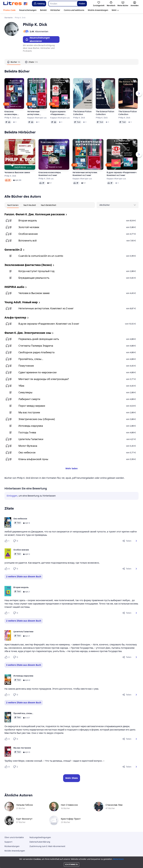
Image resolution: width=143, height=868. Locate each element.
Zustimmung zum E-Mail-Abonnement (47, 846)
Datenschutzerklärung (40, 842)
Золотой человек (29, 227)
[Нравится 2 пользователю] (8, 657)
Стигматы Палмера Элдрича (36, 346)
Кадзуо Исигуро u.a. (37, 118)
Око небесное (27, 452)
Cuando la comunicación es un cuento (41, 256)
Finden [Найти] (82, 4)
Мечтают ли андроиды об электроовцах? (44, 379)
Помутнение (26, 366)
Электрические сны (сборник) (37, 419)
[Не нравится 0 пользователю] (16, 541)
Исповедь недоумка (31, 426)
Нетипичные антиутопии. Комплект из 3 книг (37, 113)
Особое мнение (28, 234)
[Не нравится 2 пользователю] (16, 767)
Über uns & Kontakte (14, 837)
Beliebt (43, 10)
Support (8, 842)
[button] (136, 541)
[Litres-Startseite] (15, 4)
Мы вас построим (29, 412)
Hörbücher (55, 10)
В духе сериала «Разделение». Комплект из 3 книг (60, 113)
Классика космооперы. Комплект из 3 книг (14, 113)
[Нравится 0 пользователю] (8, 569)
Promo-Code (9, 10)
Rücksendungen (12, 846)
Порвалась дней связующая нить (39, 339)
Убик (21, 386)
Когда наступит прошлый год (36, 271)
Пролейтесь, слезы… (31, 359)
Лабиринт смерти (29, 399)
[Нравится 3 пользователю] (8, 695)
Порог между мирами (32, 406)
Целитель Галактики (31, 439)
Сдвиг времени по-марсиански (37, 372)
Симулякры (25, 392)
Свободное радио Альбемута (36, 352)
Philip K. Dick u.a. (12, 118)
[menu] (118, 205)
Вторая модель (28, 221)
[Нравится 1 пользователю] (8, 541)
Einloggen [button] (12, 496)
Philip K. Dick (79, 118)
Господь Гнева (27, 432)
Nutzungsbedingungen (40, 837)
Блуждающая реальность (34, 278)
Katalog (39, 4)
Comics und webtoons (74, 10)
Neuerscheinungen (28, 10)
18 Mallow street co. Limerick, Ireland (71, 863)
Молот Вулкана (28, 446)
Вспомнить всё (28, 241)
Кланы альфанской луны (33, 459)
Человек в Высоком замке (17, 172)
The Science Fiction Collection (82, 113)
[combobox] (63, 4)
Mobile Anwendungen (98, 10)
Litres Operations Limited (72, 860)
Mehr (114, 10)
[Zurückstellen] (21, 81)
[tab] (14, 62)
